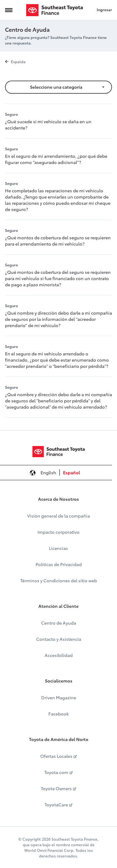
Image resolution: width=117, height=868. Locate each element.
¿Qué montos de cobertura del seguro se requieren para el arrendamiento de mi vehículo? (58, 241)
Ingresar (104, 9)
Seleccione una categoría (56, 87)
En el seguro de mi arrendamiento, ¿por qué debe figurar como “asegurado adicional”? (56, 159)
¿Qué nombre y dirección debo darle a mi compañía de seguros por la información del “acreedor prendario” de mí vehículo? (58, 319)
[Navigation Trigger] (9, 10)
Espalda (15, 61)
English (48, 472)
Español (71, 472)
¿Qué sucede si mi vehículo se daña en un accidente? (48, 124)
